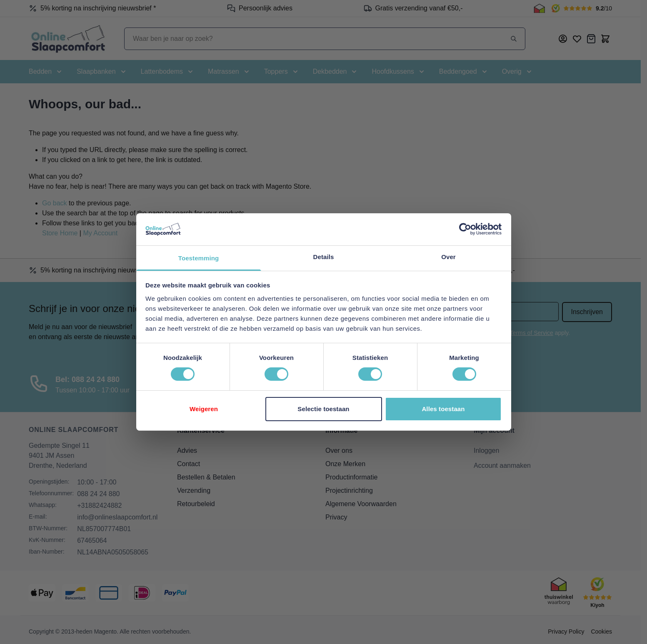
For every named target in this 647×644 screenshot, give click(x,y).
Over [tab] (448, 257)
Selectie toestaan (323, 409)
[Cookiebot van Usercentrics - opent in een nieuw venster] (465, 229)
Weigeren (204, 409)
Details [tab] (324, 257)
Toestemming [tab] (199, 258)
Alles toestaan (443, 409)
